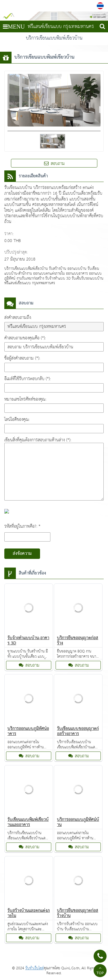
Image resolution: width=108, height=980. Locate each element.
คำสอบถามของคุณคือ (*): (25, 338)
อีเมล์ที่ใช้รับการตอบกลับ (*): (28, 379)
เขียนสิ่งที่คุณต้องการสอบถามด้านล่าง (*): (38, 440)
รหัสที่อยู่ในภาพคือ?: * (22, 526)
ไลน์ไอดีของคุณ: (17, 420)
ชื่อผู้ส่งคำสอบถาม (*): (22, 358)
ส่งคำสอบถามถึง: (18, 318)
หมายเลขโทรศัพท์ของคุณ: (25, 399)
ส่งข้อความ (22, 554)
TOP (100, 971)
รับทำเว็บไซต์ (35, 968)
